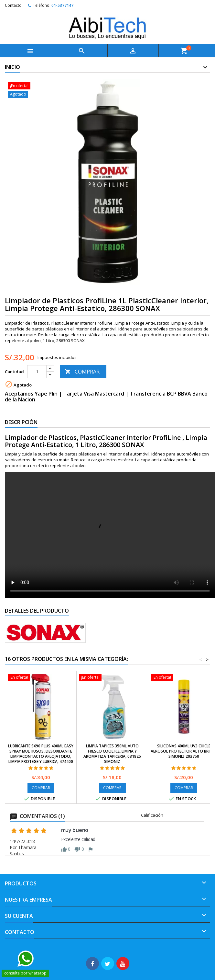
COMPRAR (82, 372)
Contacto (13, 5)
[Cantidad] (37, 372)
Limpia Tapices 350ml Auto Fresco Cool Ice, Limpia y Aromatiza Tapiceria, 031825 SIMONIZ (112, 754)
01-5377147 (62, 5)
